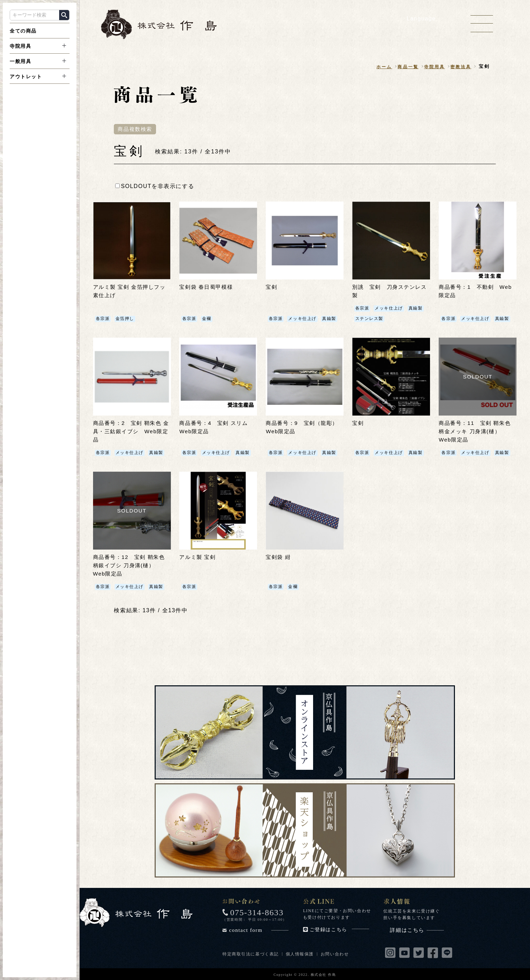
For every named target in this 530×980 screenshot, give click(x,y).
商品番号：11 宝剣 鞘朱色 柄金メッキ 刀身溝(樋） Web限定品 (477, 431)
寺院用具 (20, 46)
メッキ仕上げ (302, 319)
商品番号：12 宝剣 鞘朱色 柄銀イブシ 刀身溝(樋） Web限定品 (131, 565)
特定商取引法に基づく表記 (251, 953)
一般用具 (20, 61)
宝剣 (272, 287)
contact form (259, 929)
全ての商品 (23, 31)
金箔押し (125, 319)
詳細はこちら (417, 929)
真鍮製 (329, 319)
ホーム (379, 67)
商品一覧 (404, 67)
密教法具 (460, 67)
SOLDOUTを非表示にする (155, 186)
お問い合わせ (335, 953)
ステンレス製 (369, 319)
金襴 (206, 319)
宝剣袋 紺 (279, 557)
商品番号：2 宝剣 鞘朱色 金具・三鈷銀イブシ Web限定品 (130, 431)
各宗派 (103, 319)
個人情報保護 (300, 953)
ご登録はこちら (339, 929)
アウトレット (26, 77)
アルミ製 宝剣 (199, 557)
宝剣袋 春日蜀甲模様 (208, 287)
